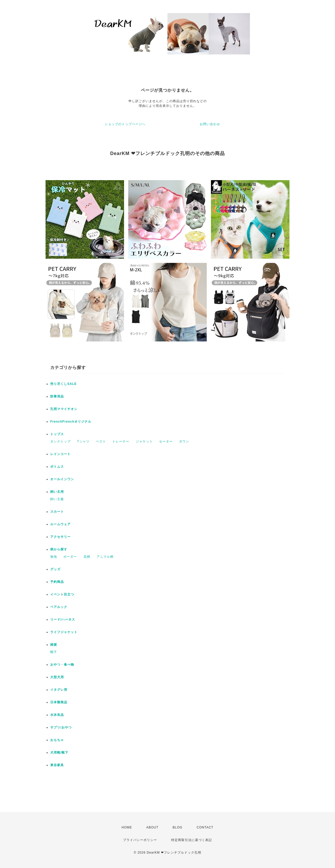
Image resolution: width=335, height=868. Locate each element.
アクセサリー (60, 537)
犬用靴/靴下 (59, 753)
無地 (54, 557)
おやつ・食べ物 (62, 665)
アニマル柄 (105, 557)
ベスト (101, 441)
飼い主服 (57, 499)
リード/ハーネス (63, 620)
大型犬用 (57, 677)
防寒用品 (57, 396)
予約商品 (57, 582)
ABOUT (152, 827)
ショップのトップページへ (125, 124)
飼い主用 (57, 492)
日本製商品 (59, 702)
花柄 (87, 557)
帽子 (54, 652)
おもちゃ (57, 740)
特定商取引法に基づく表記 (192, 840)
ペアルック (59, 607)
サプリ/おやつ (61, 727)
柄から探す (59, 549)
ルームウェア (60, 524)
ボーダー (70, 557)
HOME (127, 827)
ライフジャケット (64, 632)
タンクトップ (60, 441)
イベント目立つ (62, 594)
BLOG (178, 827)
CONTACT (205, 827)
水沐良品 (57, 715)
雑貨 (54, 645)
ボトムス (57, 467)
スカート (57, 512)
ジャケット (144, 441)
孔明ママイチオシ (64, 409)
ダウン (184, 441)
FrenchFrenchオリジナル (71, 422)
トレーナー (121, 441)
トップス (57, 434)
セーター (166, 441)
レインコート (60, 454)
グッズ (55, 569)
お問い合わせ (210, 124)
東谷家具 (57, 765)
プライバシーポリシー (140, 840)
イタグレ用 (59, 690)
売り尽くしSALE (63, 384)
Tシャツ (83, 441)
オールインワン (62, 479)
